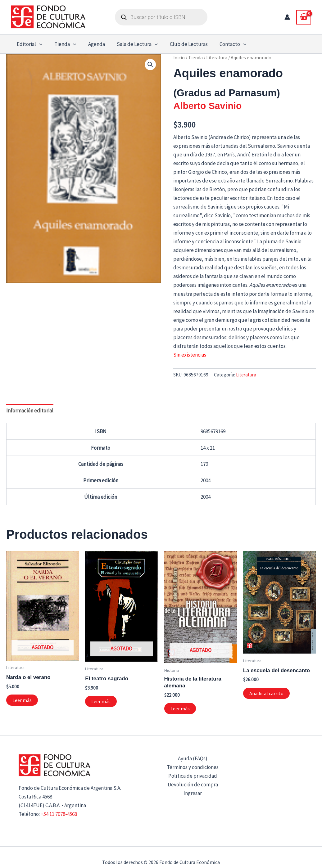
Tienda (63, 44)
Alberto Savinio (207, 106)
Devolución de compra (193, 785)
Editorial (29, 44)
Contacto (225, 44)
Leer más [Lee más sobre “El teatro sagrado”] (101, 701)
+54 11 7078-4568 (59, 814)
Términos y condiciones (193, 767)
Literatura (217, 58)
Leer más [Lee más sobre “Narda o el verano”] (22, 700)
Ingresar (193, 793)
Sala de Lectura (132, 44)
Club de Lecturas (183, 44)
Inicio (179, 58)
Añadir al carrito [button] (266, 693)
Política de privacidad (193, 776)
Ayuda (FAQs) (193, 758)
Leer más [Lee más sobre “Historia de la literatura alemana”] (180, 708)
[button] (39, 44)
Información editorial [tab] (30, 411)
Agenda (93, 44)
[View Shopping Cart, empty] (304, 17)
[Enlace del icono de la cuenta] (287, 17)
